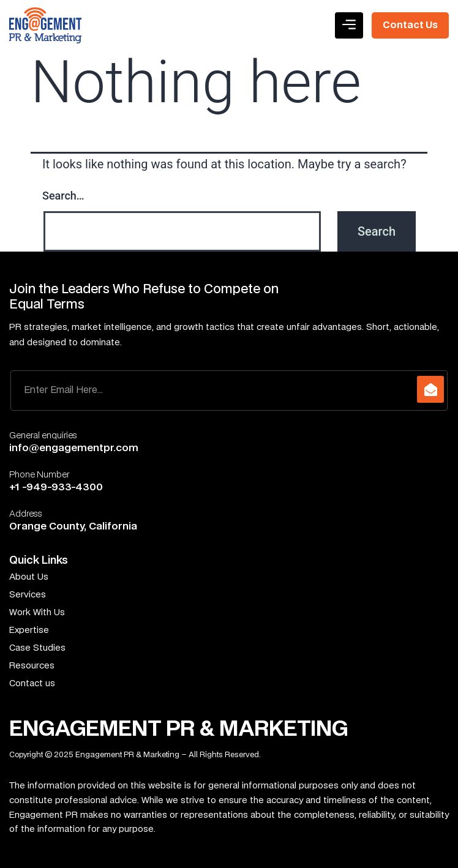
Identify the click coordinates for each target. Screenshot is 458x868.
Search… (63, 196)
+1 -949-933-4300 (56, 487)
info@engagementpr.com (74, 448)
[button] (349, 25)
